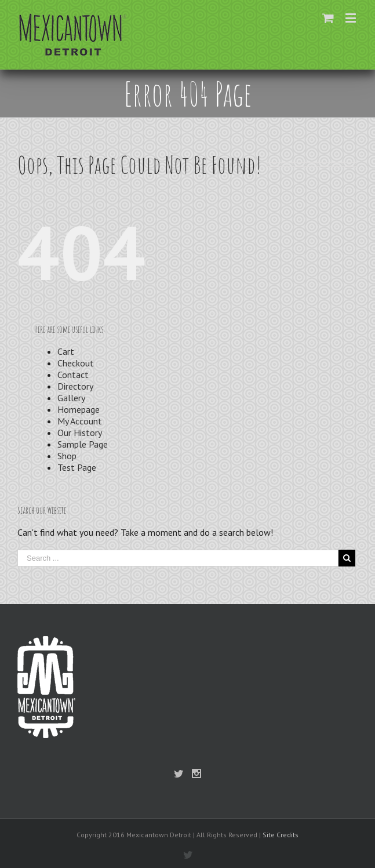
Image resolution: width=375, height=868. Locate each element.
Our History (80, 433)
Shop (67, 456)
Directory (75, 386)
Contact (73, 375)
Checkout (76, 363)
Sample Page (83, 444)
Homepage (79, 409)
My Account (80, 421)
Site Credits (281, 835)
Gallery (71, 398)
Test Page (77, 467)
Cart (66, 351)
